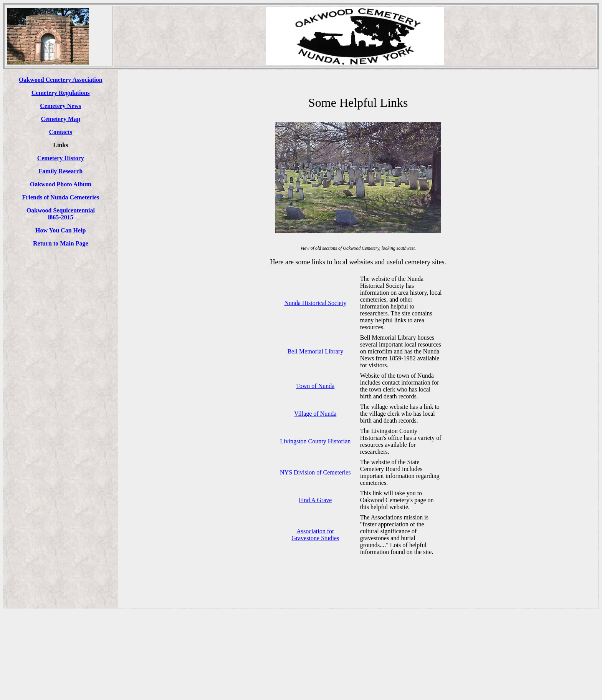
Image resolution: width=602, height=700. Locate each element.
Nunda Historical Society (315, 303)
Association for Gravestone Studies (315, 535)
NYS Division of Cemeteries (315, 472)
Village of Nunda (315, 414)
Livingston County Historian (315, 441)
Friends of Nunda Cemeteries (61, 197)
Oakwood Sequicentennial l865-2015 (61, 214)
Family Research (60, 171)
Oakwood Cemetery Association (61, 80)
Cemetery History (61, 158)
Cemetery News (60, 106)
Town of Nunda (315, 386)
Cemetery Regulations (61, 93)
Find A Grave (315, 500)
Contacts (61, 132)
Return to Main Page (61, 243)
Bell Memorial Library (315, 351)
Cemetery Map (60, 119)
